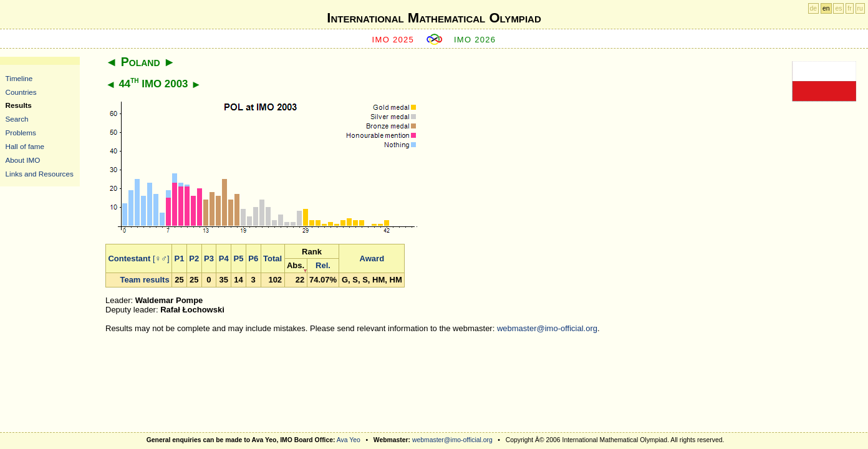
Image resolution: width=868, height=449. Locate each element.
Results (19, 105)
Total (272, 258)
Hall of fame (25, 146)
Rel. (323, 265)
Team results (144, 280)
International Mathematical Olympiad (434, 18)
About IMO (23, 160)
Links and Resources (40, 174)
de (814, 8)
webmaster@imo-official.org (547, 328)
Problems (21, 133)
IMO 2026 (475, 40)
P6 (253, 258)
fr (849, 8)
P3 (209, 258)
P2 (194, 258)
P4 (224, 258)
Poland (141, 62)
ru (860, 8)
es (838, 8)
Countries (21, 92)
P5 (239, 258)
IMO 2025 (393, 40)
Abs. (296, 265)
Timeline (19, 78)
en (826, 8)
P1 (180, 258)
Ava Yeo (349, 440)
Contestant (129, 258)
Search (17, 119)
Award (372, 258)
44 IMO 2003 (153, 84)
